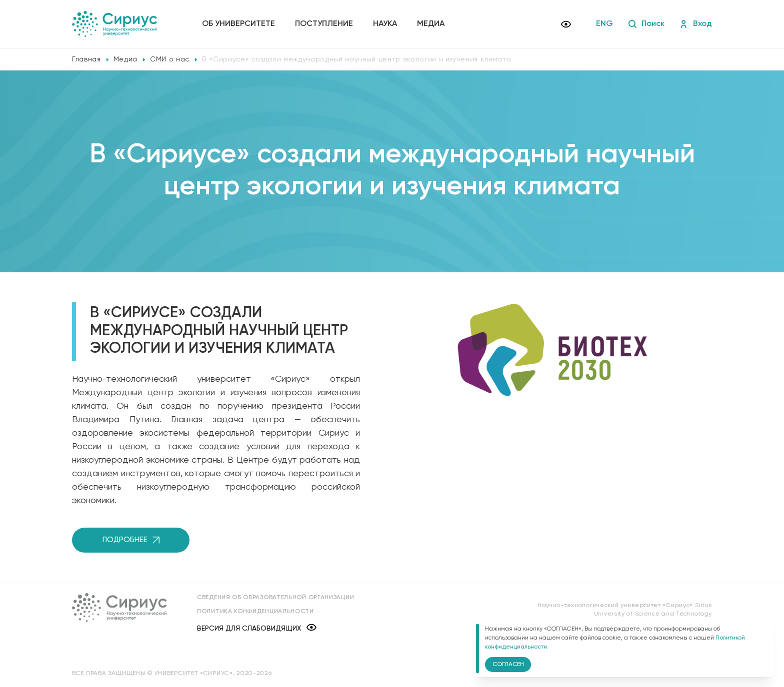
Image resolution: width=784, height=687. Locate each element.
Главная (86, 59)
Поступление (324, 24)
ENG (604, 24)
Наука (385, 24)
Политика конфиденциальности (255, 612)
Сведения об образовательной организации (275, 598)
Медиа (431, 24)
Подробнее (131, 540)
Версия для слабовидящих (257, 628)
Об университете (238, 24)
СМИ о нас (170, 59)
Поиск (646, 24)
